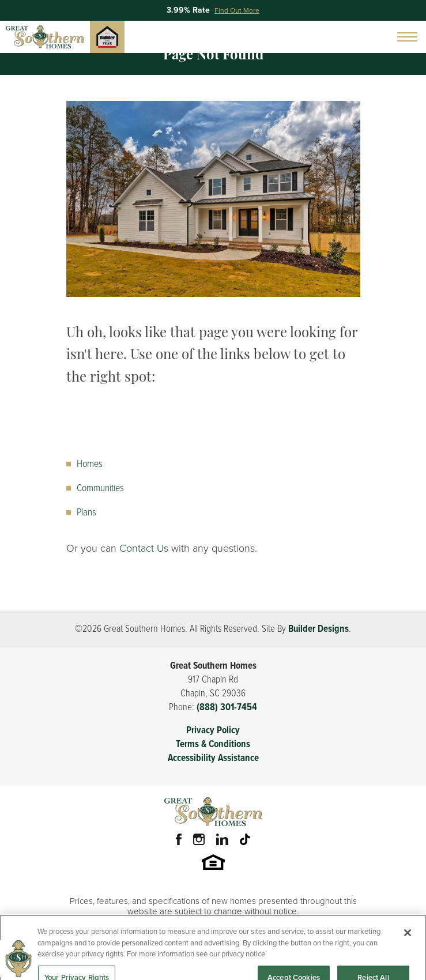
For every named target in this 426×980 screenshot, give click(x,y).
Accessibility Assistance (213, 758)
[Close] (408, 940)
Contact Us (144, 548)
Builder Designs (318, 629)
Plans (86, 512)
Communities (100, 488)
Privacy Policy (213, 730)
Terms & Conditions (213, 744)
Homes (90, 463)
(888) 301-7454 (227, 707)
